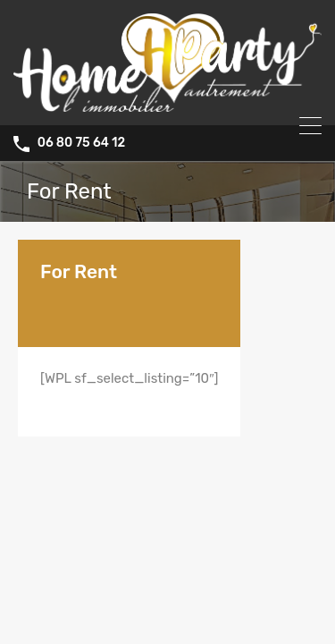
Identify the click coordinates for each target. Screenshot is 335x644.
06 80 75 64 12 (82, 143)
